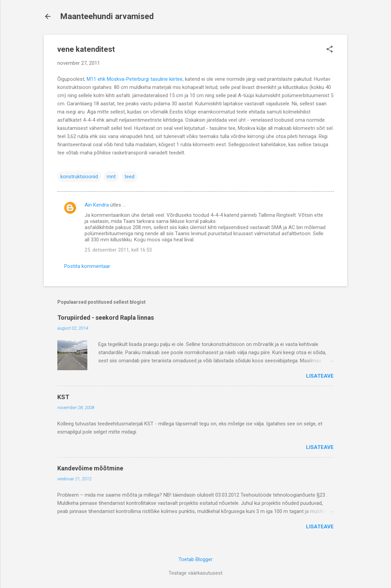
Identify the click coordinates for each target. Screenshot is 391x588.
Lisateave (320, 376)
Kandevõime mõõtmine (90, 468)
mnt (111, 177)
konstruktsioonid (79, 177)
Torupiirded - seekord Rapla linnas (106, 318)
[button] (330, 50)
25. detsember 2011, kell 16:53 (118, 250)
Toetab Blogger (195, 559)
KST (63, 397)
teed (129, 177)
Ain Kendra (97, 205)
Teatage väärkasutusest (195, 573)
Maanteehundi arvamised (107, 16)
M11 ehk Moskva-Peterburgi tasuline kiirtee (135, 79)
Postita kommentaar (87, 266)
